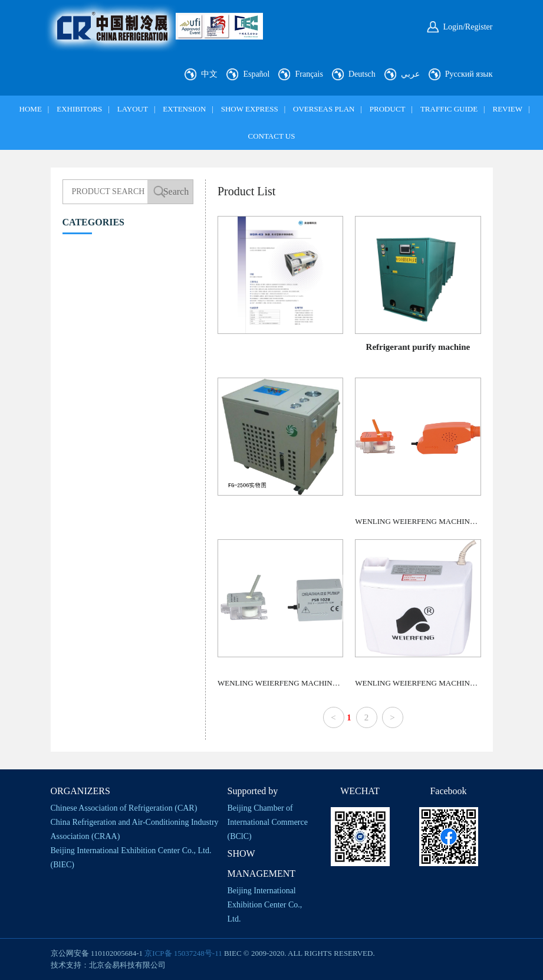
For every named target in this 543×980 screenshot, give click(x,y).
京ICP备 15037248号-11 (183, 953)
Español (256, 74)
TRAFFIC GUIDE (449, 109)
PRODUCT (388, 109)
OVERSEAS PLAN (324, 109)
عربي (410, 74)
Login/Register (468, 27)
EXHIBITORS (79, 109)
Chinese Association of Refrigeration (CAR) (124, 808)
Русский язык (469, 74)
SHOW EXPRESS (250, 109)
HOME (31, 109)
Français (309, 74)
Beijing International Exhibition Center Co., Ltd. (265, 905)
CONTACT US (272, 136)
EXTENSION (184, 109)
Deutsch (362, 74)
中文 (209, 74)
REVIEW (507, 109)
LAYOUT (133, 109)
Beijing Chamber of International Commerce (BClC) (268, 822)
